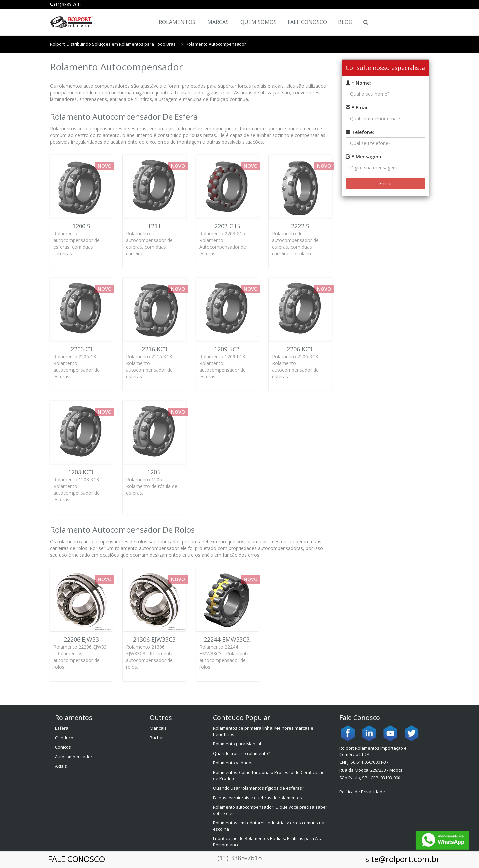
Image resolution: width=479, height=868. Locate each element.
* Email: (358, 107)
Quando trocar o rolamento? (241, 753)
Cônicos (63, 747)
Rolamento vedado (232, 763)
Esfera (62, 728)
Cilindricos (65, 738)
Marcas (218, 22)
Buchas (157, 738)
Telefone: (360, 132)
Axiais (61, 766)
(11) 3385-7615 (66, 4)
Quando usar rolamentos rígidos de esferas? (258, 788)
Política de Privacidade (362, 792)
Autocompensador (74, 757)
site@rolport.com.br (402, 859)
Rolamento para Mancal (237, 744)
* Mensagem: (364, 157)
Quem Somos (259, 22)
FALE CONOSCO (77, 859)
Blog (345, 22)
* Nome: (358, 83)
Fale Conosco (307, 22)
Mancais (158, 728)
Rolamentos (177, 22)
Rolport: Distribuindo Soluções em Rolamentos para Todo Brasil (114, 44)
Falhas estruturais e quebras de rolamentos (257, 798)
